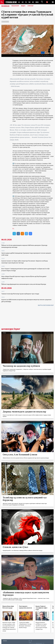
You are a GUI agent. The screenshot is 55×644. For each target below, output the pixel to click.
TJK (26, 2)
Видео (27, 6)
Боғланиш (5, 641)
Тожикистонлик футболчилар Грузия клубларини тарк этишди (20, 294)
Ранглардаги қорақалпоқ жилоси (25, 607)
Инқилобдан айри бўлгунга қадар (8, 607)
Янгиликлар (6, 6)
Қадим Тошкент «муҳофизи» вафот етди (41, 608)
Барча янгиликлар (46, 305)
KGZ (23, 2)
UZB (33, 2)
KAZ (19, 2)
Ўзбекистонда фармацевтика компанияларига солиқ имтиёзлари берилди (24, 284)
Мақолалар (18, 6)
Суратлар (35, 6)
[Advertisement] (27, 317)
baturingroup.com (39, 643)
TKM (30, 2)
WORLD (38, 2)
